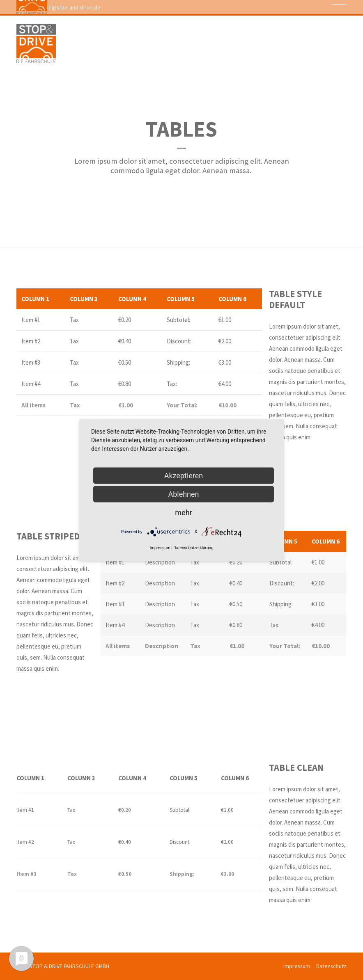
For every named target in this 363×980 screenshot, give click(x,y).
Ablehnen (183, 494)
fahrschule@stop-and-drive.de (60, 7)
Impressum (297, 966)
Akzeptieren (184, 475)
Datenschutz (331, 966)
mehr (183, 512)
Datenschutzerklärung (193, 547)
